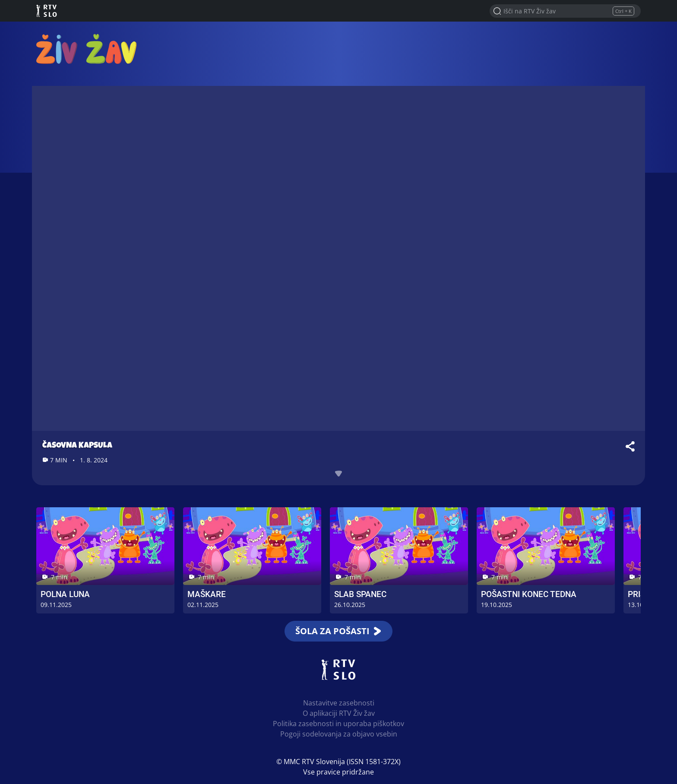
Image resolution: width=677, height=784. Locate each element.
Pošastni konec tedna (529, 594)
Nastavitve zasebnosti (339, 703)
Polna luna (65, 594)
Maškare (207, 594)
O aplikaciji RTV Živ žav (339, 713)
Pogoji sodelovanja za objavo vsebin (339, 734)
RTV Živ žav (86, 49)
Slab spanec (360, 594)
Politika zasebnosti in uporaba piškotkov (338, 724)
